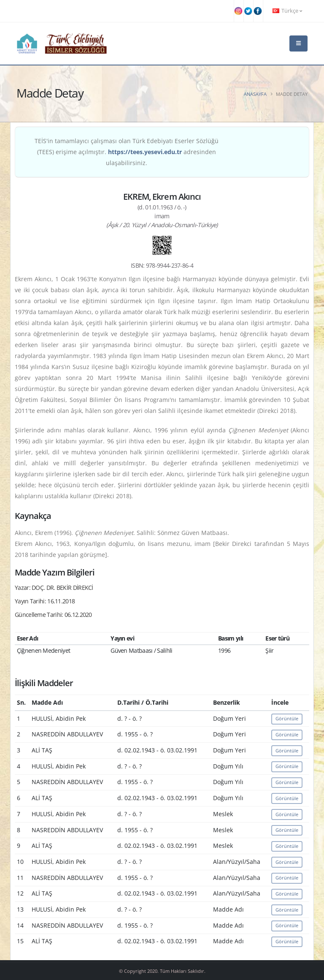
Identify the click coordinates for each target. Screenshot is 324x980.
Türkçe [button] (287, 11)
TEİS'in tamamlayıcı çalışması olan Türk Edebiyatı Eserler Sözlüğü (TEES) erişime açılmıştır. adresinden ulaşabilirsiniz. (127, 152)
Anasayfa (255, 94)
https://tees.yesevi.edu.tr (145, 152)
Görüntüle (287, 718)
